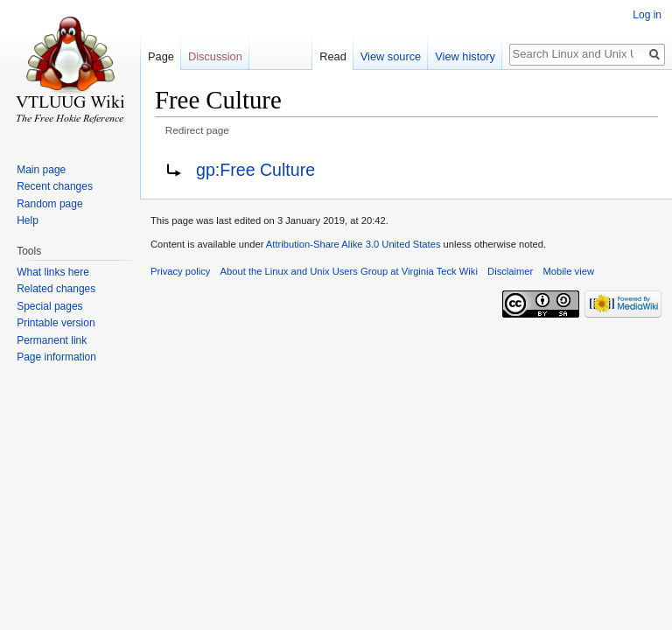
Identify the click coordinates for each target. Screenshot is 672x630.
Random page (49, 204)
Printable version (56, 323)
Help (28, 220)
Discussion (215, 56)
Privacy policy (180, 271)
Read (333, 56)
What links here (53, 272)
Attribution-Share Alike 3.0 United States (353, 244)
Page (161, 56)
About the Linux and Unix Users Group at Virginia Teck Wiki (349, 271)
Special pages (49, 306)
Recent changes (55, 186)
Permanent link (52, 340)
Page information (56, 357)
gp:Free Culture (255, 170)
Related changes (56, 289)
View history (465, 56)
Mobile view (569, 271)
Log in (647, 15)
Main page (41, 170)
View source (391, 56)
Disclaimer (510, 271)
